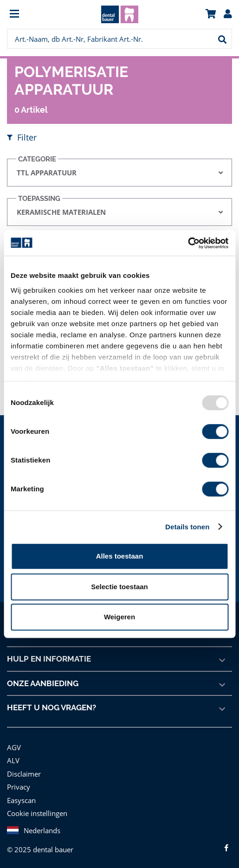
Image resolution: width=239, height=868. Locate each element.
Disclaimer (23, 773)
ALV (13, 760)
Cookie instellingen (36, 813)
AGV (14, 747)
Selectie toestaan (119, 587)
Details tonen (187, 527)
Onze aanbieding (43, 683)
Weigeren (119, 617)
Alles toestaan (120, 556)
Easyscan (22, 800)
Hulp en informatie (48, 658)
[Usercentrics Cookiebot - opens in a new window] (188, 243)
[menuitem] (35, 15)
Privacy (18, 786)
